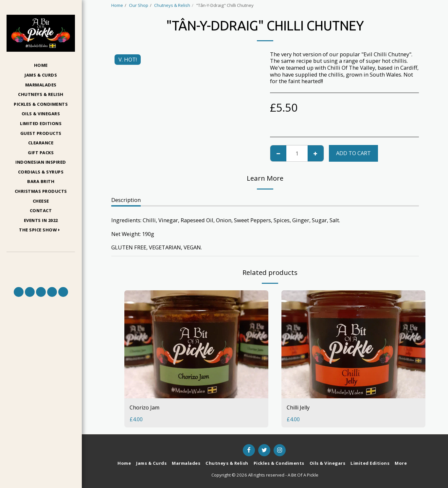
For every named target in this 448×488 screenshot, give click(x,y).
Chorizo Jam (145, 407)
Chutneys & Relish (172, 5)
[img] (196, 344)
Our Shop (139, 5)
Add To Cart (353, 153)
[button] (41, 230)
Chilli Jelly (299, 407)
